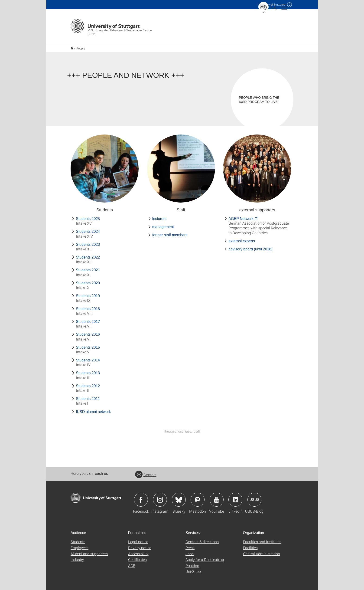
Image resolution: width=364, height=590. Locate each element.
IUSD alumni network (93, 409)
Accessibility (138, 551)
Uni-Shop (193, 568)
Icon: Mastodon (198, 497)
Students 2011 (88, 396)
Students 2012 (88, 383)
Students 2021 (88, 267)
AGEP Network (241, 216)
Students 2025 (88, 216)
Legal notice (138, 539)
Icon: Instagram (160, 497)
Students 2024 (88, 228)
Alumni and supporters (89, 551)
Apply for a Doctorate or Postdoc (205, 559)
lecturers (159, 216)
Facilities (250, 545)
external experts (242, 238)
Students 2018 (88, 306)
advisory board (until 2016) (250, 246)
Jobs (190, 551)
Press (190, 545)
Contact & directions (202, 539)
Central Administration (262, 551)
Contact (146, 472)
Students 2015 (88, 344)
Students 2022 (88, 254)
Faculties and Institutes (262, 539)
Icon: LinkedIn (235, 497)
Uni (271, 5)
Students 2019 (88, 293)
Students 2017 (88, 319)
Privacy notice (140, 545)
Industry (77, 556)
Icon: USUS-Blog (254, 497)
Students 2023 (88, 241)
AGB (132, 562)
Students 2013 (88, 370)
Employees (80, 545)
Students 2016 (88, 331)
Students (78, 539)
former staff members (170, 232)
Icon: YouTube (217, 497)
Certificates (137, 556)
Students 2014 (88, 357)
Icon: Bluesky (179, 497)
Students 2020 (88, 280)
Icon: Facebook (141, 497)
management (163, 224)
